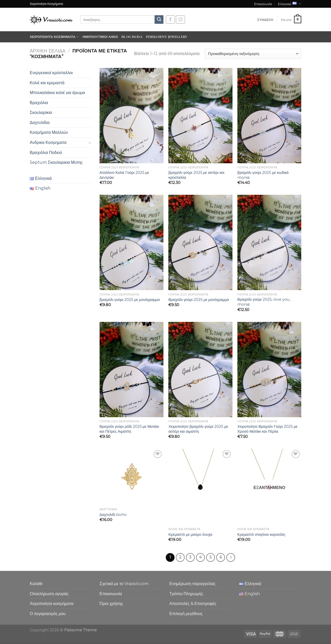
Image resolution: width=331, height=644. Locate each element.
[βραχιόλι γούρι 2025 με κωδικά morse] (269, 116)
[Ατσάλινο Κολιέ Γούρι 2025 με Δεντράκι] (131, 116)
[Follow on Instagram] (180, 20)
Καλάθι (36, 584)
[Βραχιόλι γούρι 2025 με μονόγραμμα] (200, 242)
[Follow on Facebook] (170, 20)
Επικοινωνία (263, 4)
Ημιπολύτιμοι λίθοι (100, 37)
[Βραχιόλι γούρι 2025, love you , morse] (269, 242)
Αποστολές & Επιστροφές (193, 604)
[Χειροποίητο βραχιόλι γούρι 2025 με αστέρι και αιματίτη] (200, 370)
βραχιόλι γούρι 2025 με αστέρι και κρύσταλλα (196, 175)
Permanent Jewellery (167, 37)
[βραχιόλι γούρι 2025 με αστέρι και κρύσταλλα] (200, 116)
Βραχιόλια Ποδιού (46, 153)
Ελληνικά (289, 4)
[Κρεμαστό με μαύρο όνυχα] (200, 487)
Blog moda (132, 37)
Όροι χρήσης (111, 604)
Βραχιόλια (39, 103)
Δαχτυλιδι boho (113, 515)
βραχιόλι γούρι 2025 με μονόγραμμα (130, 300)
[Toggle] (90, 143)
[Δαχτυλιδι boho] (131, 477)
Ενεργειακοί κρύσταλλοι (51, 73)
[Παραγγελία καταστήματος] (253, 54)
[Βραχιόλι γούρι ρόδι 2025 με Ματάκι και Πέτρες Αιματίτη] (131, 370)
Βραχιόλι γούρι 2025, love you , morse (264, 302)
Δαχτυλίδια (40, 123)
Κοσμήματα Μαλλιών (49, 132)
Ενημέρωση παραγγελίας (192, 584)
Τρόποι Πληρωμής (186, 594)
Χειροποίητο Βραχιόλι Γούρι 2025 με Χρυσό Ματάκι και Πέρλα (267, 429)
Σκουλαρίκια (41, 112)
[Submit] (159, 20)
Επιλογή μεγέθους (186, 614)
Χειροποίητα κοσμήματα (54, 37)
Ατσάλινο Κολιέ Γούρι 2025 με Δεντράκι (124, 175)
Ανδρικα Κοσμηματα (48, 142)
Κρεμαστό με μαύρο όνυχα (190, 534)
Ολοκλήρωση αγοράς (49, 594)
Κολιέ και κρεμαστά (47, 83)
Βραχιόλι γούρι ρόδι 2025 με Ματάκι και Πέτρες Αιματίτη (129, 429)
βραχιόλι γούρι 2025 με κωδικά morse (263, 175)
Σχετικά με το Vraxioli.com (124, 584)
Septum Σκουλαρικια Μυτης (56, 162)
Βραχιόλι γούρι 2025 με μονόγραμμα (199, 300)
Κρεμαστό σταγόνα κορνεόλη (261, 534)
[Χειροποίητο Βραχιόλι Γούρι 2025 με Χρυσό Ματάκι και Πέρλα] (269, 370)
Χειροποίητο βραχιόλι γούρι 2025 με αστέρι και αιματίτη (198, 429)
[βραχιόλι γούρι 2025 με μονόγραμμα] (131, 242)
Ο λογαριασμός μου (48, 614)
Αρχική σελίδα (48, 51)
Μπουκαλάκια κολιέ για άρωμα (57, 93)
